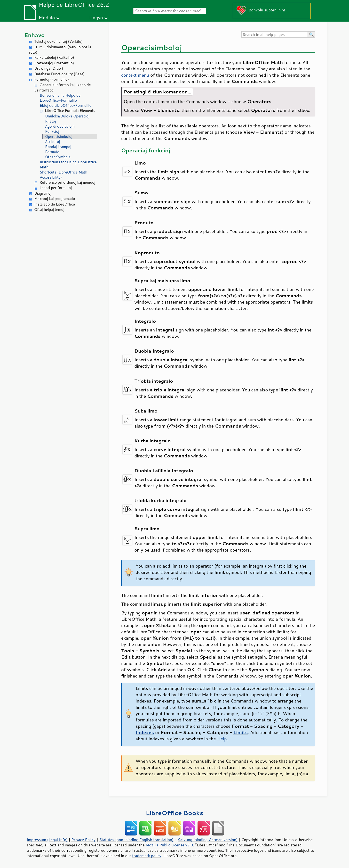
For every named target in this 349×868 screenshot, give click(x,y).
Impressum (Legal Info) (47, 840)
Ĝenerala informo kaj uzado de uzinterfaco (63, 88)
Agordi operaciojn (60, 126)
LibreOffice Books (174, 813)
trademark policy (147, 856)
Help (222, 739)
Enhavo (35, 35)
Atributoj (52, 142)
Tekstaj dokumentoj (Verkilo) (58, 41)
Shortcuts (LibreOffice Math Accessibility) (63, 175)
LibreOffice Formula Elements (70, 111)
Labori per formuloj (56, 188)
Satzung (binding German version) (208, 840)
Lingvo (96, 17)
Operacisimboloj (59, 136)
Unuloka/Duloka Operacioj (67, 116)
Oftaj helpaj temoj (49, 210)
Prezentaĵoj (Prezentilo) (54, 63)
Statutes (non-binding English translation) (136, 840)
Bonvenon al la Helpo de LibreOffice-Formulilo (60, 98)
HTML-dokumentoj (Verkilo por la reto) (60, 50)
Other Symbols (58, 157)
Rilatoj (51, 121)
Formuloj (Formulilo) (52, 79)
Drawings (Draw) (49, 68)
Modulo (47, 17)
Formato (52, 152)
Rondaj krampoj (58, 147)
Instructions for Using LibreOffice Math (68, 165)
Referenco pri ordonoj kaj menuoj (67, 182)
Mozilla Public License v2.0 (169, 845)
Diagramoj (43, 193)
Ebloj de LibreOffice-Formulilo (66, 105)
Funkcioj (52, 131)
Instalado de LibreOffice (55, 204)
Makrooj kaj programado (55, 199)
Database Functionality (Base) (59, 74)
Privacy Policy (83, 840)
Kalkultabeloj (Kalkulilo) (54, 57)
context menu (135, 75)
